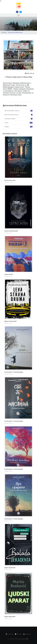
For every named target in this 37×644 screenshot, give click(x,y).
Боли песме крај (10, 180)
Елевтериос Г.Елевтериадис (14, 372)
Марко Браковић (10, 568)
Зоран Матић (9, 274)
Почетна (4, 32)
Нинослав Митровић (11, 231)
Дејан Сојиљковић (11, 321)
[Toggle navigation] (19, 15)
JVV (27, 639)
